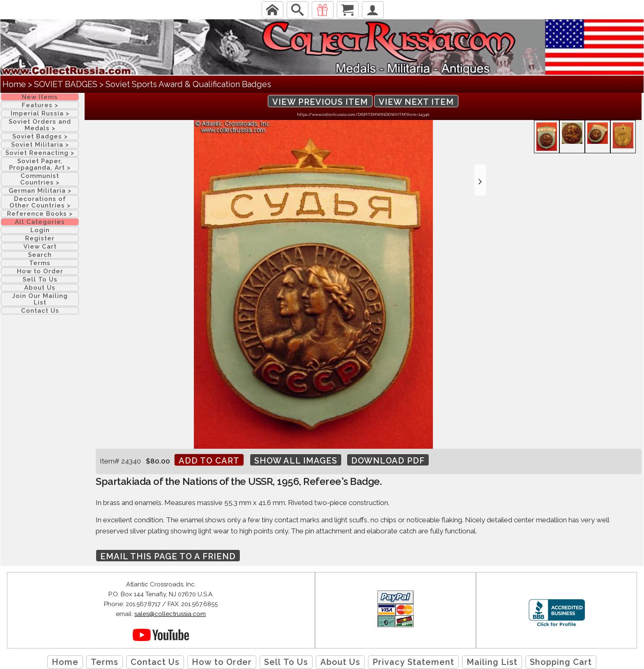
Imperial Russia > (40, 113)
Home (14, 84)
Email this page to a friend (168, 556)
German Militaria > (40, 191)
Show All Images (296, 461)
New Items (40, 97)
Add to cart (209, 461)
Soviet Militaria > (40, 145)
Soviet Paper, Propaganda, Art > (40, 164)
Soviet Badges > (40, 136)
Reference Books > (40, 214)
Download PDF (388, 461)
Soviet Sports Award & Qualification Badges (188, 84)
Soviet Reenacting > (40, 153)
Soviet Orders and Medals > (40, 125)
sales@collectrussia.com (170, 614)
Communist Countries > (40, 179)
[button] (480, 180)
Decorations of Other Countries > (40, 202)
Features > (40, 105)
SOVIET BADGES (66, 84)
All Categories (40, 222)
